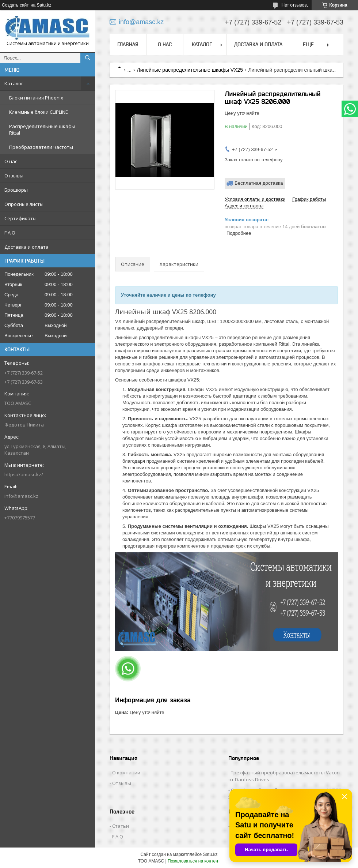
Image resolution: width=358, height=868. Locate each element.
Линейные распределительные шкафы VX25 (190, 70)
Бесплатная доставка (259, 183)
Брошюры (16, 190)
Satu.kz (210, 854)
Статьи (121, 826)
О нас (11, 161)
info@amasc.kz (21, 496)
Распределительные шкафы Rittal (42, 129)
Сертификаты (20, 218)
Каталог (14, 83)
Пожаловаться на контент (194, 861)
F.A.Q (10, 233)
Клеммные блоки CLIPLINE (39, 112)
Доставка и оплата (26, 247)
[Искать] (88, 58)
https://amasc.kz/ (24, 474)
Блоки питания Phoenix (36, 98)
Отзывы (14, 176)
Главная (128, 44)
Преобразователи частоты (41, 147)
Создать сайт (15, 5)
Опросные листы (24, 204)
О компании (126, 773)
